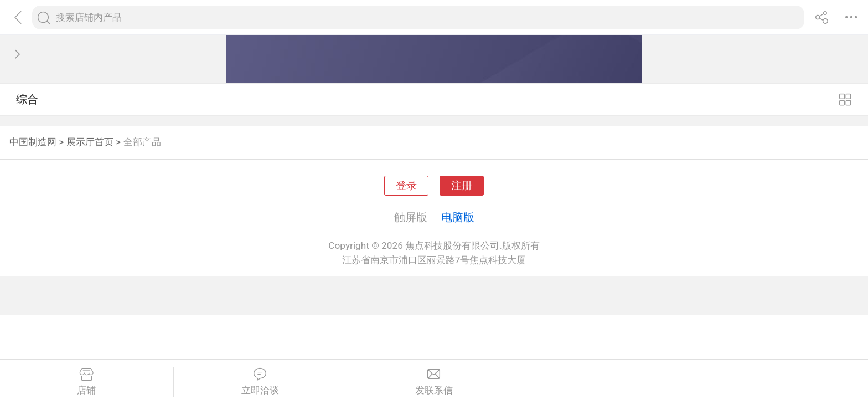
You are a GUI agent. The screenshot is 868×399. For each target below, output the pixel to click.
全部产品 (142, 142)
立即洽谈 (260, 382)
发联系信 (434, 382)
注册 (462, 186)
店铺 (87, 382)
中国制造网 (33, 142)
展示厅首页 (90, 142)
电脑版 (458, 217)
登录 (406, 186)
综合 (27, 99)
